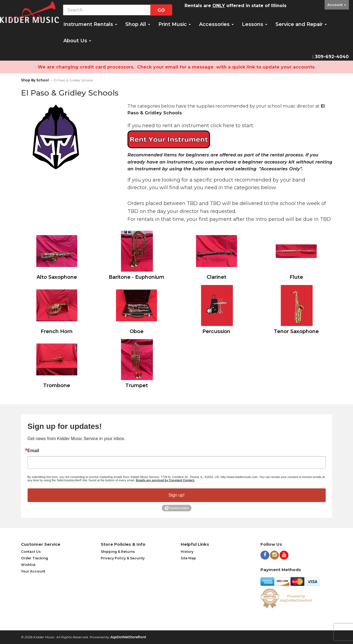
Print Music (175, 24)
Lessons (255, 24)
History (187, 552)
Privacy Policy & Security (123, 558)
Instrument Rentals (90, 24)
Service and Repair (301, 24)
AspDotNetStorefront (128, 637)
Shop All (138, 24)
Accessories (216, 24)
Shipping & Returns (118, 552)
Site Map (188, 558)
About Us (77, 41)
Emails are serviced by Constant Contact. (165, 480)
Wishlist (28, 565)
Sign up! (176, 495)
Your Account (33, 571)
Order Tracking (35, 558)
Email (33, 451)
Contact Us (31, 552)
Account (337, 5)
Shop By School (35, 80)
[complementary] (313, 614)
